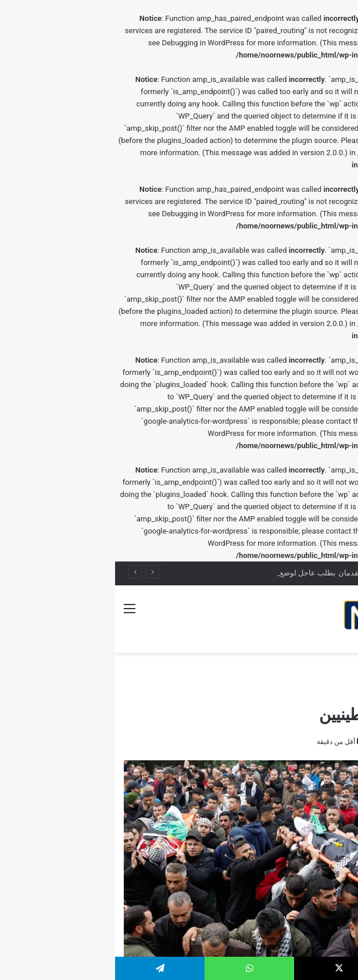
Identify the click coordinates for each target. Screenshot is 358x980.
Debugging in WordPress (88, 43)
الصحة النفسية (284, 668)
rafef (333, 742)
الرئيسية (332, 668)
